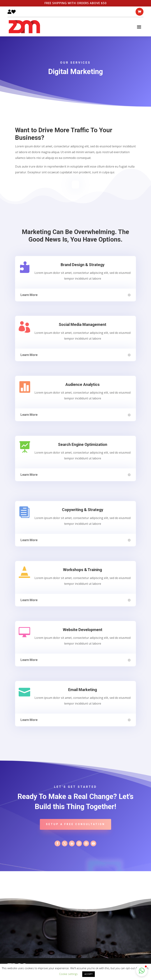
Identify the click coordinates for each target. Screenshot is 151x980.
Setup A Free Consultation (75, 824)
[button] (142, 971)
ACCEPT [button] (89, 974)
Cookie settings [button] (68, 974)
